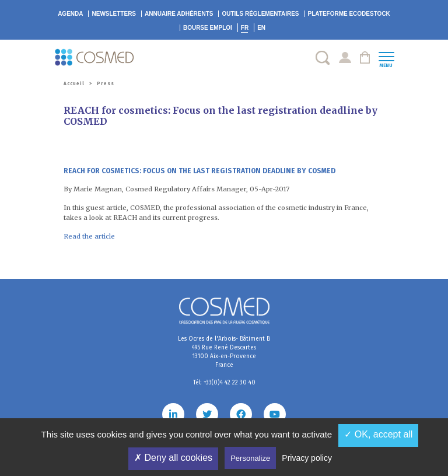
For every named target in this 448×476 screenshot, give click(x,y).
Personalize (250, 458)
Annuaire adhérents (179, 14)
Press (106, 84)
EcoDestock (349, 14)
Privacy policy (307, 458)
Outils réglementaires (260, 14)
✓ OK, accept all (378, 434)
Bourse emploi (208, 28)
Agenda (70, 14)
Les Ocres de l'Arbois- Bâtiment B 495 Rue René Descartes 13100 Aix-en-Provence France (224, 352)
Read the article (89, 236)
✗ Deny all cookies (173, 458)
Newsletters (114, 14)
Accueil (74, 84)
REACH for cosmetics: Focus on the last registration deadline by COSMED (199, 171)
